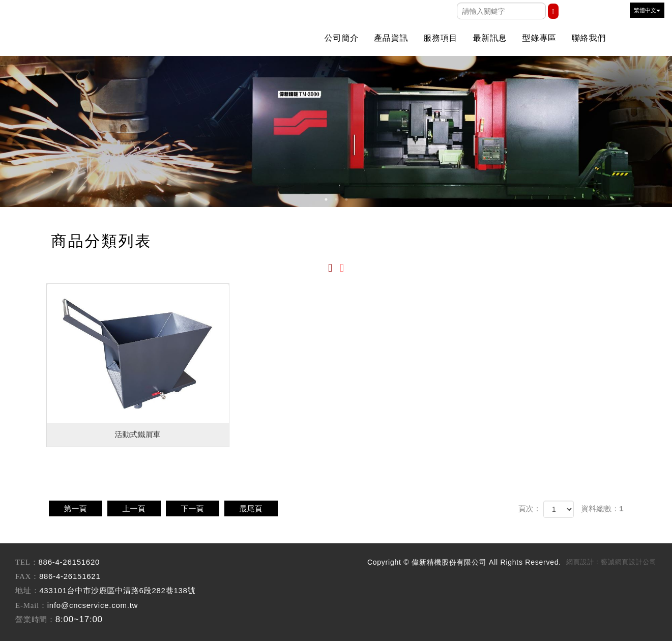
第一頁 (76, 508)
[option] (336, 132)
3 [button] (346, 199)
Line (615, 12)
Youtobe (594, 12)
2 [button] (336, 199)
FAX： (27, 576)
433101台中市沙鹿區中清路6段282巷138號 (117, 590)
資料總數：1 (602, 508)
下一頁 (193, 508)
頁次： (530, 508)
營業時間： (35, 620)
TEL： (27, 562)
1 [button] (326, 199)
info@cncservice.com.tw (93, 605)
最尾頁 (251, 508)
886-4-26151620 (69, 562)
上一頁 (134, 508)
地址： (27, 591)
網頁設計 (580, 562)
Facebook (574, 12)
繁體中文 (647, 10)
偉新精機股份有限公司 (107, 23)
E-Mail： (31, 605)
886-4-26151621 (70, 576)
